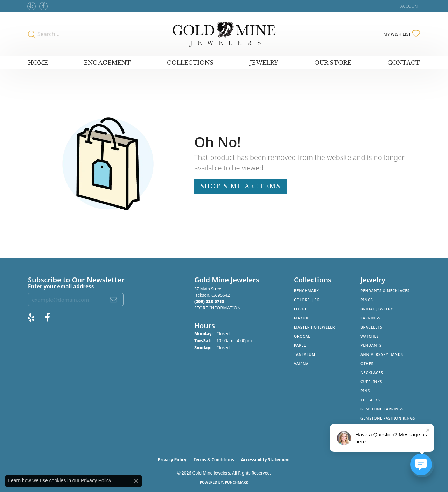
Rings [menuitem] (367, 300)
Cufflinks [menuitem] (371, 382)
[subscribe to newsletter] (114, 300)
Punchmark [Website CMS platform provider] (237, 482)
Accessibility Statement (266, 460)
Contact (404, 63)
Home (38, 63)
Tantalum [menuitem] (305, 354)
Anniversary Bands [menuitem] (382, 354)
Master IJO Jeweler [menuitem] (314, 327)
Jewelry (264, 63)
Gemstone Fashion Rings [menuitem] (388, 418)
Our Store (333, 63)
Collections (190, 63)
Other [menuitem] (367, 364)
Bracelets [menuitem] (371, 327)
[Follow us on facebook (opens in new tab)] (43, 6)
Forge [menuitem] (301, 309)
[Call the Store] (209, 301)
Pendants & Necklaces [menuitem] (385, 291)
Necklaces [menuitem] (372, 373)
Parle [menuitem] (300, 345)
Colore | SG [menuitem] (307, 300)
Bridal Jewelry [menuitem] (377, 309)
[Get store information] (218, 308)
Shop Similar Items (240, 186)
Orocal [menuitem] (302, 336)
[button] (409, 6)
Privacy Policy (172, 460)
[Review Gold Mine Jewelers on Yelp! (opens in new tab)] (31, 6)
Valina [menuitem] (301, 364)
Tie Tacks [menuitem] (370, 400)
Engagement (107, 63)
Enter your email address (61, 286)
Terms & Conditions (214, 460)
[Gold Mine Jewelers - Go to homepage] (224, 34)
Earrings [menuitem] (370, 318)
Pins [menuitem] (365, 391)
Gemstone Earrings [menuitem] (382, 409)
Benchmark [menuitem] (307, 291)
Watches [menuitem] (370, 336)
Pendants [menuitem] (371, 345)
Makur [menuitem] (301, 318)
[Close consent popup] (136, 481)
